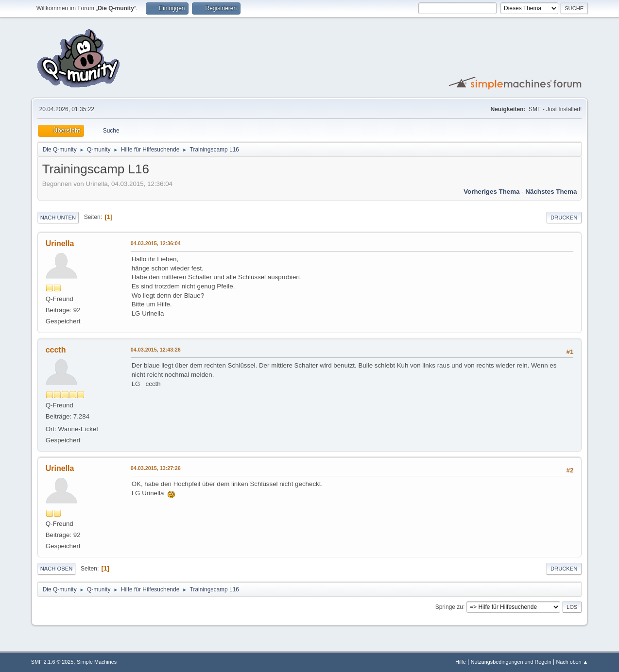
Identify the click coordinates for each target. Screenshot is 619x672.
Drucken (564, 218)
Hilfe (461, 662)
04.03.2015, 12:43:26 (156, 350)
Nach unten (58, 218)
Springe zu (449, 606)
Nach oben (57, 569)
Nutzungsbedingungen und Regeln (511, 662)
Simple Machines (97, 662)
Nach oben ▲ (572, 662)
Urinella (60, 244)
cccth (56, 350)
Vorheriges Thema (491, 192)
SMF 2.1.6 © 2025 (52, 662)
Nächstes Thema (551, 192)
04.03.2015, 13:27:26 (156, 468)
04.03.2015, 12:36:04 (156, 243)
